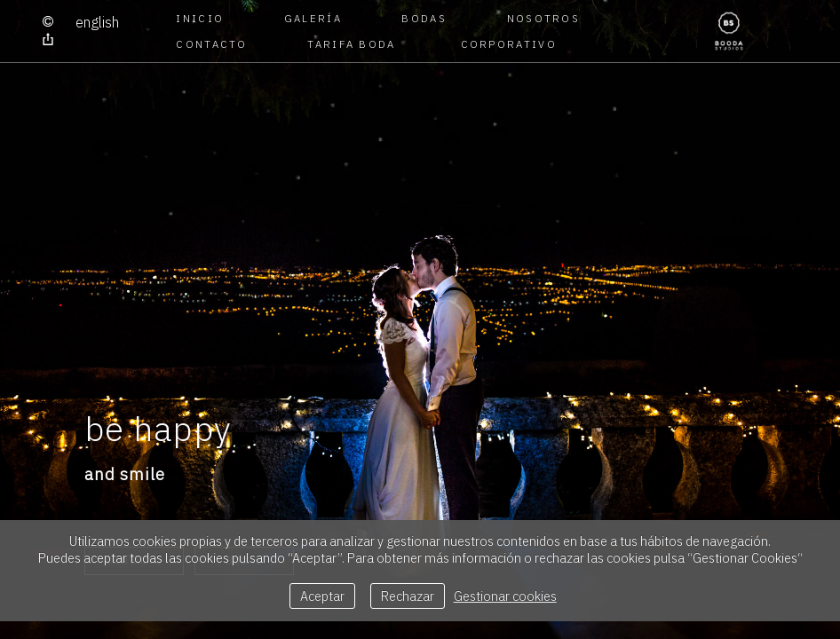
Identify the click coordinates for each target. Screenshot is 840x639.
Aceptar (322, 596)
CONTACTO (211, 44)
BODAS (424, 18)
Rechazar (408, 596)
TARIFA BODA (351, 44)
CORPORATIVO (506, 44)
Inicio (200, 18)
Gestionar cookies (505, 596)
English (97, 22)
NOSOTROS (543, 18)
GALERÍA (313, 18)
